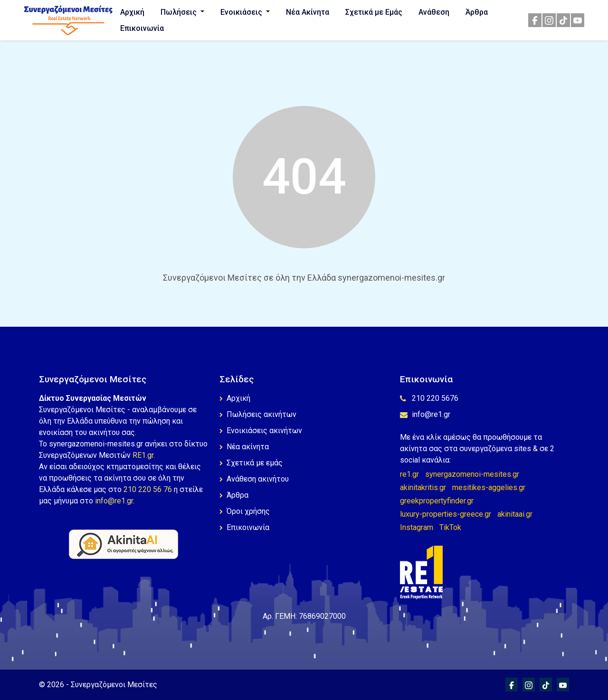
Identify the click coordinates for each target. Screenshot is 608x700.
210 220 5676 (429, 398)
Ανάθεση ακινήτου (254, 479)
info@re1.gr (114, 501)
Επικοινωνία (142, 28)
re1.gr (409, 474)
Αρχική (132, 12)
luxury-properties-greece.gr (446, 514)
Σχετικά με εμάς (251, 463)
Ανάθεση (434, 12)
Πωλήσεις (180, 12)
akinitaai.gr (515, 514)
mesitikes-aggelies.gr (489, 487)
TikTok (450, 527)
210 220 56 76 (148, 489)
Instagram (417, 527)
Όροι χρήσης (245, 511)
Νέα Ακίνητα (308, 12)
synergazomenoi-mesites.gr (472, 474)
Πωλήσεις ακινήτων (258, 414)
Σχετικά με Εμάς (374, 12)
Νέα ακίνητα (244, 447)
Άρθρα (477, 12)
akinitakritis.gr (423, 487)
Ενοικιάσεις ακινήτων (261, 430)
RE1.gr (143, 455)
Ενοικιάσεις (242, 12)
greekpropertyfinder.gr (437, 501)
